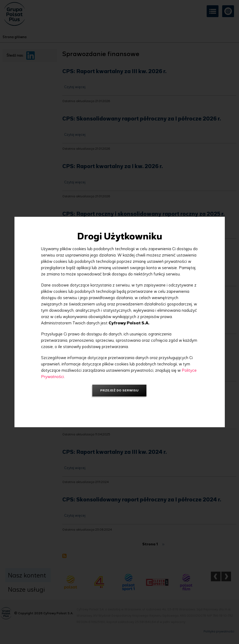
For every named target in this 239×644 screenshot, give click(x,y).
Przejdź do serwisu (119, 390)
